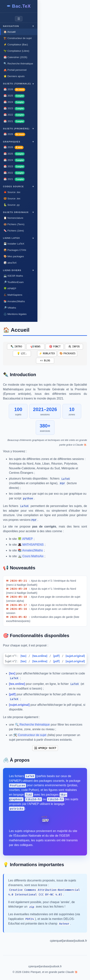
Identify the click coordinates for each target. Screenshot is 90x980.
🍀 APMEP (25, 539)
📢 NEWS (35, 347)
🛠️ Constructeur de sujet (30, 735)
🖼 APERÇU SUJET (45, 748)
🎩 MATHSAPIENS (31, 545)
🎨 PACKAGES (67, 353)
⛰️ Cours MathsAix (31, 556)
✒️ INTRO (16, 347)
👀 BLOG (45, 361)
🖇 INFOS (74, 347)
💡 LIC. (22, 353)
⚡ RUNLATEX (47, 353)
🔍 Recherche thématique (32, 725)
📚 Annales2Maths (30, 550)
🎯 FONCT (55, 347)
